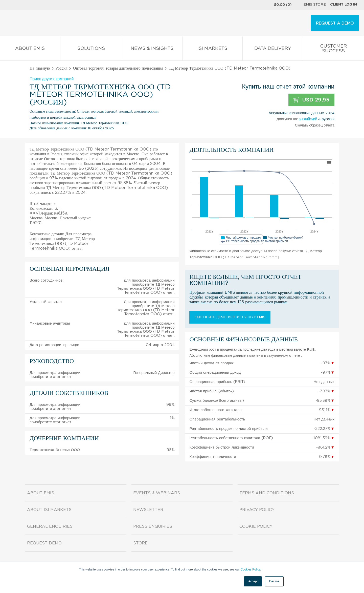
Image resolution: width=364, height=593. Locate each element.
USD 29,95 (311, 100)
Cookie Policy (256, 526)
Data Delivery (273, 49)
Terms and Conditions (267, 493)
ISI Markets (213, 49)
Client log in (344, 5)
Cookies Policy (250, 569)
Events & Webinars (157, 493)
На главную (40, 68)
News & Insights (152, 49)
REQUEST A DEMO (335, 23)
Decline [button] (274, 581)
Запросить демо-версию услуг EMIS (230, 317)
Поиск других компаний (52, 79)
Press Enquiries (153, 526)
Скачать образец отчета (315, 125)
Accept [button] (253, 581)
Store (140, 543)
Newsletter (148, 510)
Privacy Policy (257, 510)
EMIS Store (311, 5)
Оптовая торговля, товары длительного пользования (118, 68)
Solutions (91, 49)
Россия (62, 68)
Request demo (44, 543)
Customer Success (334, 50)
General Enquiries (50, 526)
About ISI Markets (49, 510)
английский (308, 119)
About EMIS (30, 49)
